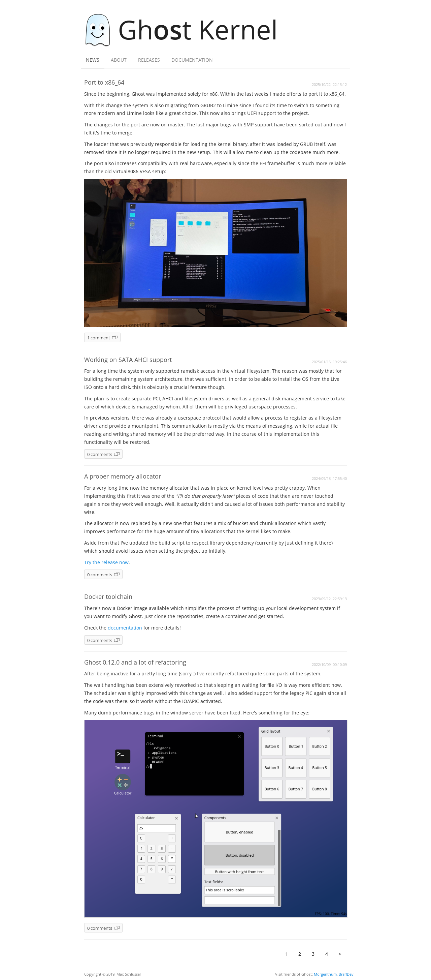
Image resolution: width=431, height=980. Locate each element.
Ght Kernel (185, 29)
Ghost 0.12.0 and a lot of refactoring (135, 662)
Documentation (192, 60)
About (119, 60)
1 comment (99, 338)
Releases (149, 60)
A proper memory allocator (123, 476)
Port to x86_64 (104, 82)
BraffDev (346, 974)
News (93, 60)
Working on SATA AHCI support (128, 360)
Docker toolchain (108, 596)
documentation (125, 628)
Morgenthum (325, 974)
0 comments (100, 454)
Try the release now (106, 562)
